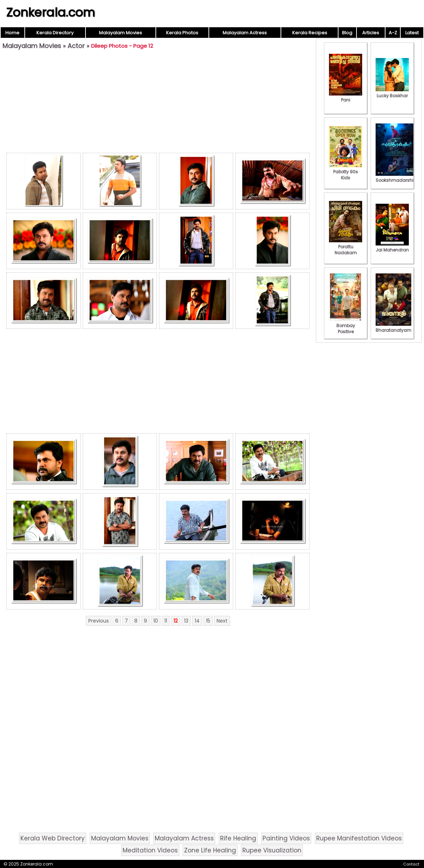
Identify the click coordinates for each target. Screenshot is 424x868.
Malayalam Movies (120, 33)
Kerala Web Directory (53, 838)
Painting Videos (286, 838)
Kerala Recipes (310, 33)
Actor (76, 46)
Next (222, 621)
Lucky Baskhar (392, 93)
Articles (371, 33)
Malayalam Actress (245, 33)
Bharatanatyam (393, 327)
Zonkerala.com (51, 12)
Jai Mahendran (392, 247)
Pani (346, 97)
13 (186, 621)
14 (197, 621)
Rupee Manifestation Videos (359, 838)
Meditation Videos (150, 850)
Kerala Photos (182, 33)
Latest (412, 33)
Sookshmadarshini (396, 177)
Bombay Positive (346, 326)
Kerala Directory (55, 33)
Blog (347, 33)
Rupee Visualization (272, 850)
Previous (99, 621)
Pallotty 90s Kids (346, 172)
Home (12, 33)
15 (208, 621)
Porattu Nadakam (346, 247)
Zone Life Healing (210, 850)
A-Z (393, 33)
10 (156, 621)
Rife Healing (238, 838)
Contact (411, 864)
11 (166, 621)
